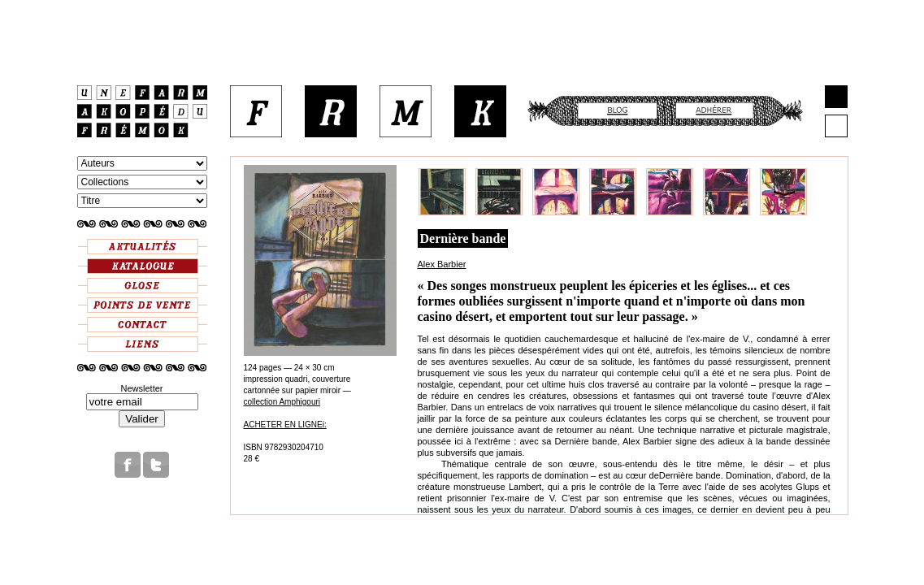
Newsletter (142, 388)
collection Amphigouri (282, 402)
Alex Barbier (442, 264)
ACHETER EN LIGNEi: (285, 425)
